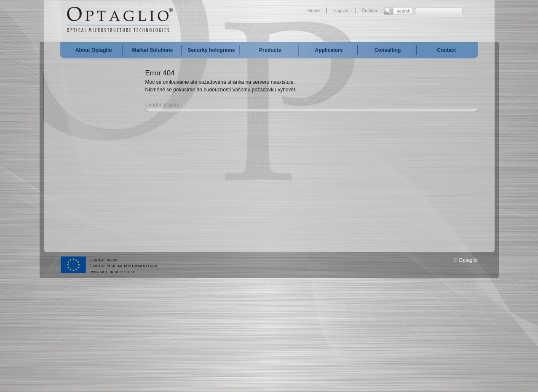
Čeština (370, 11)
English (341, 11)
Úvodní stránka (162, 105)
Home (314, 11)
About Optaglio (94, 50)
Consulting (388, 50)
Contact (446, 50)
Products (270, 50)
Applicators (329, 50)
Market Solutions (153, 50)
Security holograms (211, 50)
